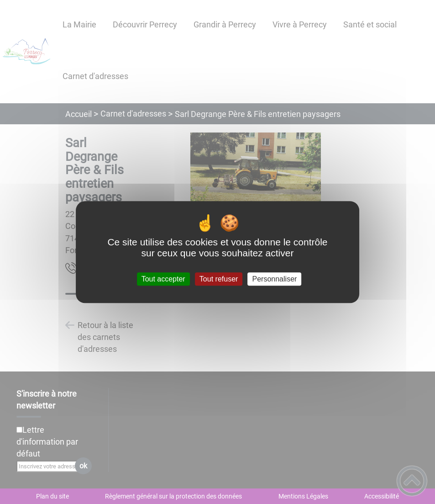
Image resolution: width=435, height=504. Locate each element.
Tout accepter (163, 279)
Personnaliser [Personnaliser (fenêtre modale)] (275, 279)
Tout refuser (219, 279)
